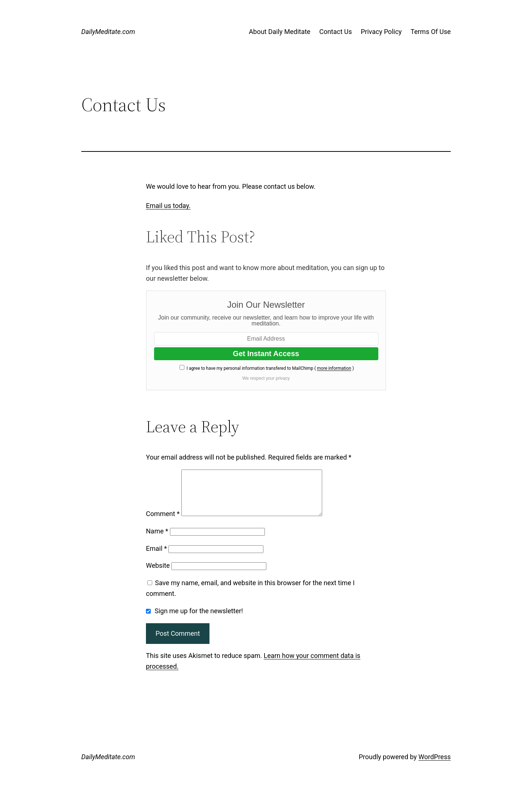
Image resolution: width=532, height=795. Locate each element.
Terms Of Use (431, 32)
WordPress (435, 766)
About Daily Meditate (280, 32)
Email (156, 557)
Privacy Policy (381, 32)
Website (158, 574)
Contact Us (335, 32)
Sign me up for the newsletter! (195, 620)
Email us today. (168, 206)
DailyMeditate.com (108, 32)
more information (334, 368)
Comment (163, 523)
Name (157, 540)
